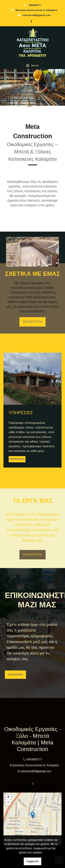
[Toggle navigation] (32, 66)
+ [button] (8, 797)
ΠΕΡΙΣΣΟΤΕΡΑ (32, 322)
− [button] (8, 802)
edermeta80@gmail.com (36, 15)
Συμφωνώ (32, 861)
